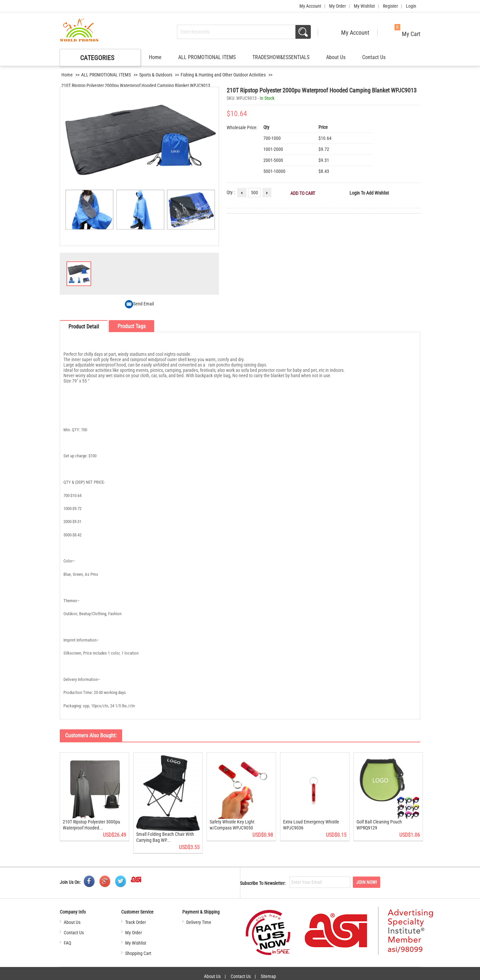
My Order (337, 6)
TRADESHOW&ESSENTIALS (281, 57)
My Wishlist (364, 6)
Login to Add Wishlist (369, 193)
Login (411, 6)
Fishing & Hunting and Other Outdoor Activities (223, 75)
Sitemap (268, 973)
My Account (310, 6)
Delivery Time (199, 919)
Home (155, 57)
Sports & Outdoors (156, 75)
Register (390, 6)
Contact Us (374, 57)
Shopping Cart (138, 950)
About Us (336, 57)
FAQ (67, 939)
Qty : (231, 192)
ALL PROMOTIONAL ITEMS (207, 57)
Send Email (139, 304)
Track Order (136, 919)
